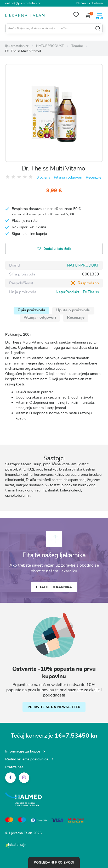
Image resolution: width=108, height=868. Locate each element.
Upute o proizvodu (73, 310)
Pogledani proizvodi (54, 863)
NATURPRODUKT (83, 265)
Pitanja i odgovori (68, 177)
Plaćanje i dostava (89, 3)
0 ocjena (43, 177)
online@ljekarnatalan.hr (23, 3)
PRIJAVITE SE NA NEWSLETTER (54, 707)
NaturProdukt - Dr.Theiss (77, 292)
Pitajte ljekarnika (54, 587)
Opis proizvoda (31, 310)
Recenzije (93, 177)
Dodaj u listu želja (54, 249)
